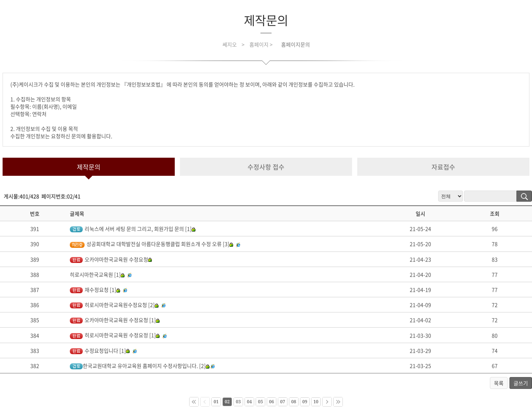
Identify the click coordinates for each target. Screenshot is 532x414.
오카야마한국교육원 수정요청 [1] (115, 320)
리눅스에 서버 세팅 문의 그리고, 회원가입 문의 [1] (133, 229)
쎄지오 (230, 44)
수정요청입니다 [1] (100, 350)
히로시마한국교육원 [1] (97, 274)
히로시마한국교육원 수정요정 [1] (115, 335)
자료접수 (443, 167)
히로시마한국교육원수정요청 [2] (114, 305)
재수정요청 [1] (95, 290)
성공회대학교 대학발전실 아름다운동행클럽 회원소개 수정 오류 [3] (151, 244)
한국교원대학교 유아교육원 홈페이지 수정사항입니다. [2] (140, 366)
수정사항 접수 (266, 167)
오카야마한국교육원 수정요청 (111, 259)
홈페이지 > (262, 44)
